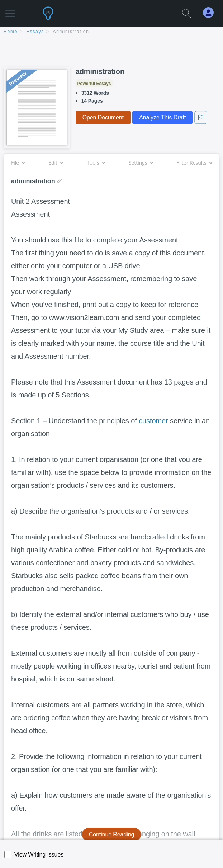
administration (71, 32)
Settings (141, 163)
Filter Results (194, 163)
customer (153, 421)
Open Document (103, 117)
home (11, 32)
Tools (96, 163)
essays (35, 32)
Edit (56, 163)
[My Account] (211, 13)
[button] (10, 10)
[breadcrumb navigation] (112, 32)
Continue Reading (112, 834)
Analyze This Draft (162, 117)
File (18, 163)
